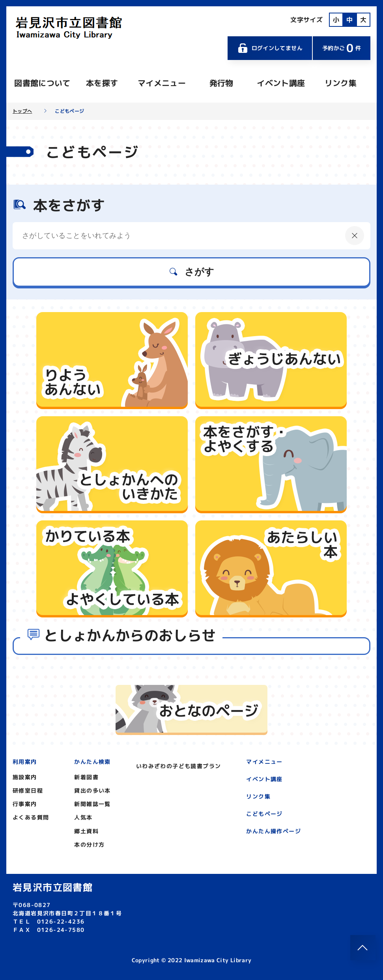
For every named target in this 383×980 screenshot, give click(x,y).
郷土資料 (86, 831)
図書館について (42, 83)
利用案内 (25, 762)
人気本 (83, 817)
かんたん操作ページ (274, 831)
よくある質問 (31, 817)
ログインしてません (270, 48)
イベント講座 (281, 83)
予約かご (342, 48)
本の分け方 (89, 844)
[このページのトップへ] (363, 948)
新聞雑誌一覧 (92, 804)
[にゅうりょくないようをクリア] (355, 236)
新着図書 (86, 777)
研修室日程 (28, 790)
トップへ (22, 111)
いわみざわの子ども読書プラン (179, 766)
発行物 (221, 83)
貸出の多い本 (92, 790)
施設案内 (25, 777)
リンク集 (341, 83)
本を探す (102, 83)
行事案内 (25, 804)
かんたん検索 (92, 762)
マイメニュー (162, 83)
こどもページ (264, 814)
